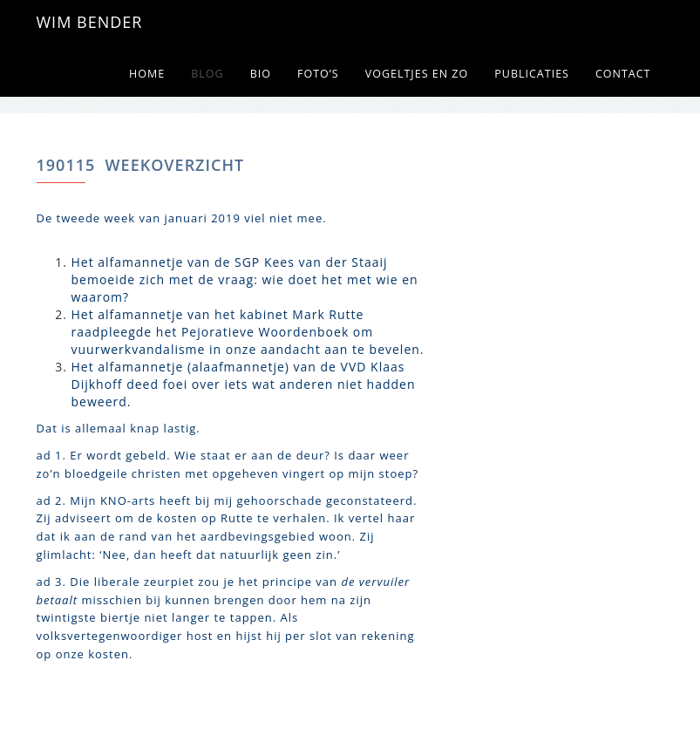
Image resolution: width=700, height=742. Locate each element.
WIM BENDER (90, 22)
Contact (623, 74)
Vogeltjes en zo (417, 74)
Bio (261, 74)
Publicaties (532, 74)
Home (147, 74)
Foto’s (318, 74)
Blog (207, 74)
